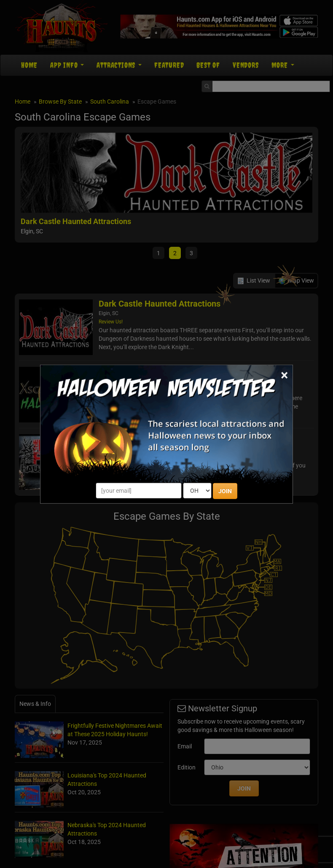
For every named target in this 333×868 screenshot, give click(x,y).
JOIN (225, 491)
